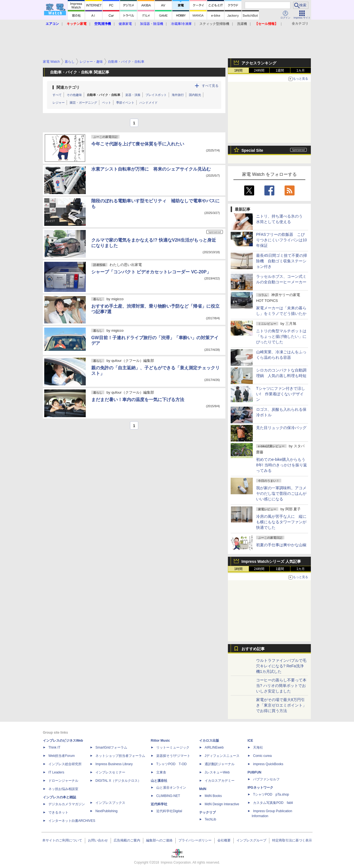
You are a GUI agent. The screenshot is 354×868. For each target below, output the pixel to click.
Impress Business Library (114, 764)
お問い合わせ (98, 840)
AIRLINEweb (214, 747)
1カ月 (301, 70)
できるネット (58, 812)
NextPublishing (106, 811)
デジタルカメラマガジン (67, 804)
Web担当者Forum (62, 756)
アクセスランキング (259, 63)
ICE (250, 741)
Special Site (252, 150)
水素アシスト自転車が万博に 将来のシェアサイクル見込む (151, 169)
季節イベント (125, 103)
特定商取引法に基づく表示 (292, 840)
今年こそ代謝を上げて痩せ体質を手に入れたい (138, 144)
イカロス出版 (209, 741)
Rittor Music (160, 741)
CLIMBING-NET (168, 796)
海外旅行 (178, 95)
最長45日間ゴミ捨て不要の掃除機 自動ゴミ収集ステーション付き (282, 261)
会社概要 (224, 840)
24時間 (259, 70)
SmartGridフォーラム (111, 747)
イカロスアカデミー (220, 781)
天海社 (258, 747)
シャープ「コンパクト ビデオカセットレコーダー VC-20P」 (151, 272)
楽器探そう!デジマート (173, 756)
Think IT (54, 747)
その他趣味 (74, 95)
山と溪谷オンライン (171, 788)
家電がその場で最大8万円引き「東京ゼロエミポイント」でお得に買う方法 (281, 705)
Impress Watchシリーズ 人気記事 (271, 561)
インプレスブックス (110, 803)
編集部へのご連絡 (159, 840)
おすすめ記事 (253, 649)
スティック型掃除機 (214, 24)
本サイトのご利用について (62, 840)
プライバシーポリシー (195, 840)
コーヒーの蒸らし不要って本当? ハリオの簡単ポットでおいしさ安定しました (281, 686)
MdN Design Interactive (222, 804)
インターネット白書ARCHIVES (72, 821)
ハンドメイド (149, 103)
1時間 (239, 70)
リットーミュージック (173, 747)
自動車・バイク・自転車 (104, 95)
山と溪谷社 (159, 781)
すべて (57, 95)
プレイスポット (156, 95)
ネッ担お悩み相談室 (63, 789)
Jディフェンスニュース (222, 756)
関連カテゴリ (68, 87)
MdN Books (213, 796)
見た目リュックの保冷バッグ (281, 428)
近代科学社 (159, 804)
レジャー (59, 103)
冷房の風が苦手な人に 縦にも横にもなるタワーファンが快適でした (281, 522)
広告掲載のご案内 (127, 840)
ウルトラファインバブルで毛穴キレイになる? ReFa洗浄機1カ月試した (281, 666)
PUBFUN (254, 772)
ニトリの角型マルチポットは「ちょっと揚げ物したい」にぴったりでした (281, 336)
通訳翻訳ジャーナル (220, 764)
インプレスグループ (251, 840)
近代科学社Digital (169, 811)
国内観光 (195, 95)
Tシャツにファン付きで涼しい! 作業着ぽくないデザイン (281, 394)
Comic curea (262, 756)
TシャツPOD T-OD (171, 764)
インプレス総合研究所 (65, 764)
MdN (203, 789)
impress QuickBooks (268, 764)
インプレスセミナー (110, 772)
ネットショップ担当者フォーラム (120, 756)
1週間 (280, 70)
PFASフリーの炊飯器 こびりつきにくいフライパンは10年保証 (282, 240)
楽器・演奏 (133, 95)
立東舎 (161, 772)
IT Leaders (56, 772)
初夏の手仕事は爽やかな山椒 (281, 545)
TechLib (210, 819)
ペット (107, 103)
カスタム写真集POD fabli (273, 803)
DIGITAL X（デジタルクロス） (118, 781)
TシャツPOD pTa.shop (271, 794)
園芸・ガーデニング (83, 103)
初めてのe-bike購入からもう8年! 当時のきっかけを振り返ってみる (282, 465)
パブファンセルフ (266, 779)
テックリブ (207, 812)
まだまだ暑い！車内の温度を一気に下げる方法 (138, 400)
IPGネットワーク (260, 788)
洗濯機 (242, 24)
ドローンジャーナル (63, 781)
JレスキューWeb (217, 772)
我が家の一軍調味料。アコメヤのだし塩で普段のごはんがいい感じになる (281, 493)
